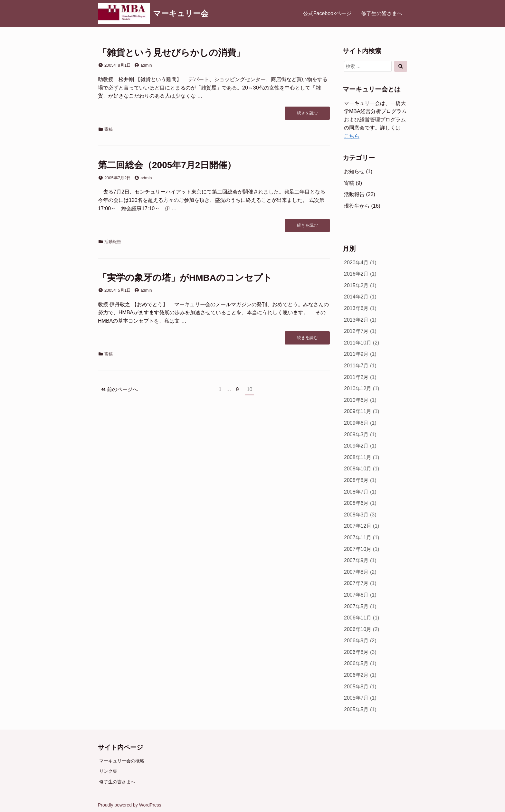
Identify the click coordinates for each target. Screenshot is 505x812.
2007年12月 (358, 526)
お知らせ (354, 171)
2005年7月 (356, 698)
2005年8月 (356, 687)
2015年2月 (356, 285)
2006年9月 (356, 641)
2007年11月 (358, 538)
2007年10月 (358, 549)
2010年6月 (356, 400)
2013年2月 (356, 320)
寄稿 (109, 129)
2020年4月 (356, 263)
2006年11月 (358, 618)
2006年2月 (356, 675)
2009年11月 (358, 411)
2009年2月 (356, 446)
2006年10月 (358, 629)
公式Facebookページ (327, 13)
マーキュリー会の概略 (122, 761)
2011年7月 (356, 366)
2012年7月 (356, 331)
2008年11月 (358, 457)
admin (146, 65)
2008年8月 (356, 480)
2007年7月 (356, 583)
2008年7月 (356, 492)
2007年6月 (356, 595)
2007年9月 (356, 560)
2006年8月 (356, 652)
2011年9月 (356, 354)
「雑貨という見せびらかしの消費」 (172, 53)
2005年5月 (356, 709)
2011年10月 (358, 343)
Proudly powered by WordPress (130, 805)
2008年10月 (358, 469)
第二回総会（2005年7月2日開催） (167, 165)
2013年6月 (356, 308)
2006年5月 (356, 663)
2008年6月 (356, 503)
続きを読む (307, 115)
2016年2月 (356, 274)
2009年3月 (356, 434)
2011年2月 (356, 377)
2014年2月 (356, 297)
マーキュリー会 (181, 13)
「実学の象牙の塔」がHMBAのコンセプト (185, 278)
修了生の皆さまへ (382, 13)
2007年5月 (356, 606)
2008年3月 (356, 515)
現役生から (357, 206)
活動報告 (113, 242)
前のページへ (119, 389)
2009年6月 (356, 423)
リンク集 (108, 771)
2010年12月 (358, 388)
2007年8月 (356, 572)
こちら (352, 136)
